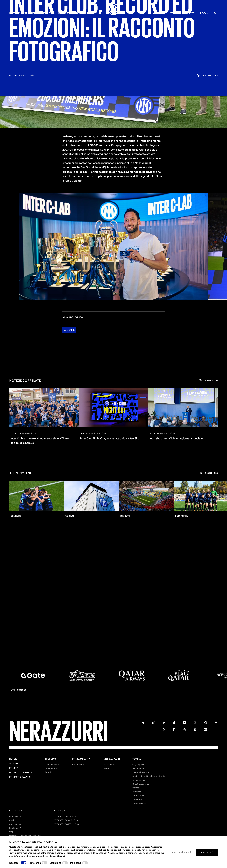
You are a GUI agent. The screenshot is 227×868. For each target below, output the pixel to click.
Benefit (48, 772)
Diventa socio (51, 765)
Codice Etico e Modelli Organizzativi (149, 776)
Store (174, 13)
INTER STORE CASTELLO (65, 824)
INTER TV (64, 13)
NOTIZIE (14, 13)
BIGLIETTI (189, 13)
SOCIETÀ (48, 13)
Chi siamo (107, 765)
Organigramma (139, 765)
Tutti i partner (18, 690)
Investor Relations (141, 772)
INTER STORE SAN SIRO (64, 820)
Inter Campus (110, 759)
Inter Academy (80, 759)
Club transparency (141, 784)
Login (204, 13)
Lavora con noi (139, 780)
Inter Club (69, 306)
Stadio (12, 820)
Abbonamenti (15, 824)
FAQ (11, 832)
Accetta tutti (207, 852)
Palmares (137, 792)
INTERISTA (158, 13)
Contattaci (77, 765)
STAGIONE (31, 13)
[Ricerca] (215, 13)
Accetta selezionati (181, 852)
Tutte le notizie (209, 356)
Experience (50, 768)
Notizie (13, 759)
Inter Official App (19, 777)
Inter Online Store (19, 773)
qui (33, 853)
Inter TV (14, 768)
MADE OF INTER (85, 13)
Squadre (14, 764)
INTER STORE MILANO (64, 816)
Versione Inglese (73, 293)
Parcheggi (14, 828)
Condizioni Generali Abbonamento (25, 836)
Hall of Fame (138, 768)
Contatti (136, 788)
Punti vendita (15, 816)
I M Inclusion (138, 796)
